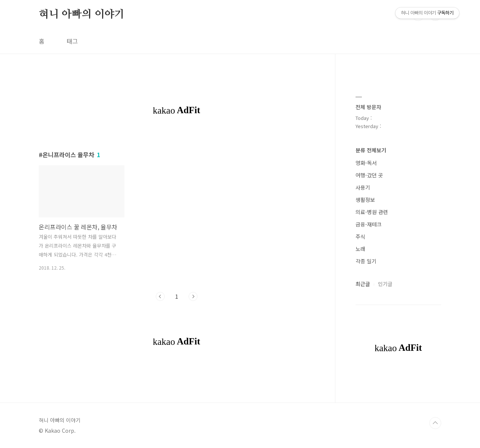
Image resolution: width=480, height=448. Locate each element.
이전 (160, 296)
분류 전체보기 (371, 150)
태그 (72, 41)
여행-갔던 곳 (369, 175)
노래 (360, 249)
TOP (435, 423)
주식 (360, 236)
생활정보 (365, 200)
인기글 (385, 284)
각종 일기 (366, 261)
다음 (193, 296)
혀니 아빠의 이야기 (82, 15)
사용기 (363, 187)
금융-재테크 (369, 224)
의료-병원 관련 (372, 212)
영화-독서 (366, 163)
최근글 (363, 284)
